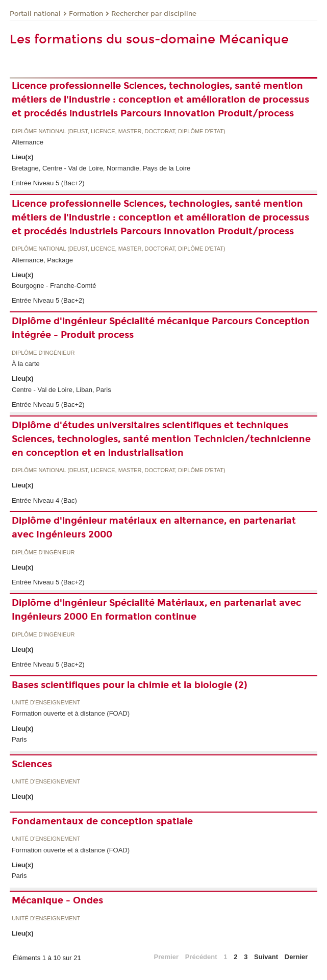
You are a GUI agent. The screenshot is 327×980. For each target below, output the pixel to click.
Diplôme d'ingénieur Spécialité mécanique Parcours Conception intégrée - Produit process (161, 328)
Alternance (28, 142)
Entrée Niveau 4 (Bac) (44, 500)
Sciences (32, 764)
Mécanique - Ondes (57, 900)
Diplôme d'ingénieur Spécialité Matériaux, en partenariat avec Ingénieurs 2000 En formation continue (156, 610)
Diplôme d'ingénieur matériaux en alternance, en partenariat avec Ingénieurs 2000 (154, 528)
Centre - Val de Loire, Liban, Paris (61, 390)
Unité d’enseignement (46, 703)
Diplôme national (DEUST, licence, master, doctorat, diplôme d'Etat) (119, 131)
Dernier (296, 957)
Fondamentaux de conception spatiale (102, 821)
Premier (166, 957)
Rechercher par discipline (154, 14)
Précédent (201, 957)
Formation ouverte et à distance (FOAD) (71, 713)
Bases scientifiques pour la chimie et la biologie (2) (130, 685)
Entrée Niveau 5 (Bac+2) (48, 183)
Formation (86, 14)
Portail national (35, 14)
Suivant (266, 957)
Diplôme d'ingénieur (43, 353)
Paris (19, 739)
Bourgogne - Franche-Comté (54, 286)
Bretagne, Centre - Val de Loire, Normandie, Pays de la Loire (101, 168)
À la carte (26, 364)
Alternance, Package (42, 260)
